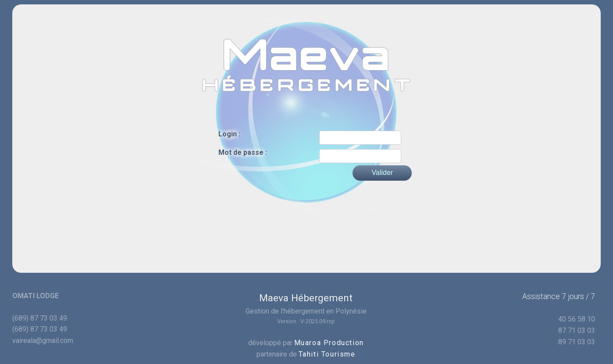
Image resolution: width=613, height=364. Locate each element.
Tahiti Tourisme (327, 354)
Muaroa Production (329, 343)
